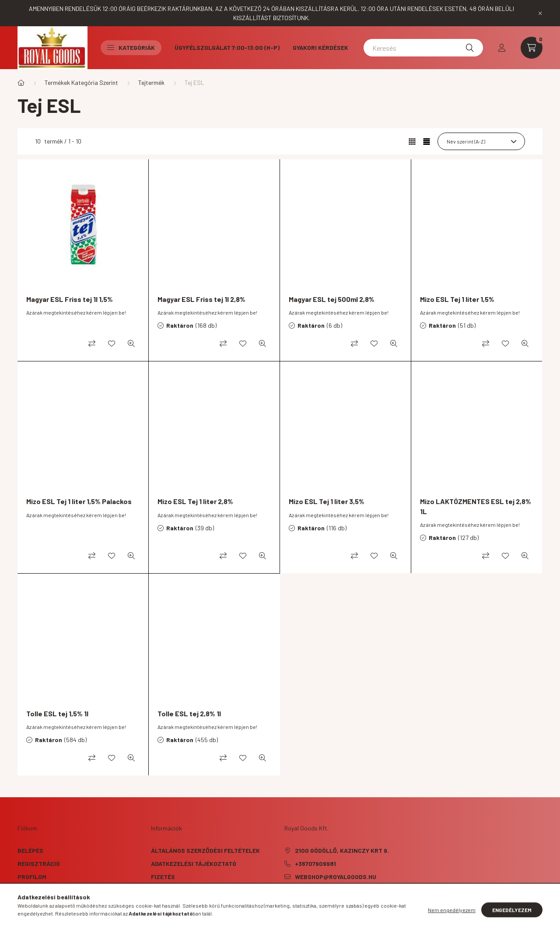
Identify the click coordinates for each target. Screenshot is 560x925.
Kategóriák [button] (131, 47)
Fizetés (163, 877)
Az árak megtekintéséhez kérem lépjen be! (76, 312)
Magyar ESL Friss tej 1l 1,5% (70, 299)
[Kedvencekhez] (112, 343)
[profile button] (502, 48)
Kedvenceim (36, 903)
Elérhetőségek (175, 903)
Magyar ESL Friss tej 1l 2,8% (201, 299)
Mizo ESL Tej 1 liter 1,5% (457, 299)
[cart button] (532, 48)
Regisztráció (39, 864)
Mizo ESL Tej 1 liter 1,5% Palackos (79, 501)
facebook (286, 899)
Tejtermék (151, 82)
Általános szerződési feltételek (205, 850)
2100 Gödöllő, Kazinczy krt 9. (342, 850)
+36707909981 (315, 864)
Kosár (27, 890)
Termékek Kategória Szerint (81, 82)
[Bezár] (540, 13)
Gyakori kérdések (320, 47)
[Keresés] (423, 48)
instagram (304, 899)
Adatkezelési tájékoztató (194, 864)
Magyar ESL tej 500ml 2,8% (332, 299)
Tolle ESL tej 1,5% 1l (57, 713)
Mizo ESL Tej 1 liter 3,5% (327, 501)
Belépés (30, 850)
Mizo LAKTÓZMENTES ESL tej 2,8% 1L (476, 506)
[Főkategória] (21, 83)
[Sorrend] (481, 141)
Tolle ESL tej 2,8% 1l (189, 713)
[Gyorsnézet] (131, 343)
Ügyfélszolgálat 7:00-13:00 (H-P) (227, 47)
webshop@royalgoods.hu (336, 877)
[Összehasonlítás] (92, 343)
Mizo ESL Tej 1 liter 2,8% (195, 501)
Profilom (32, 877)
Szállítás (167, 890)
